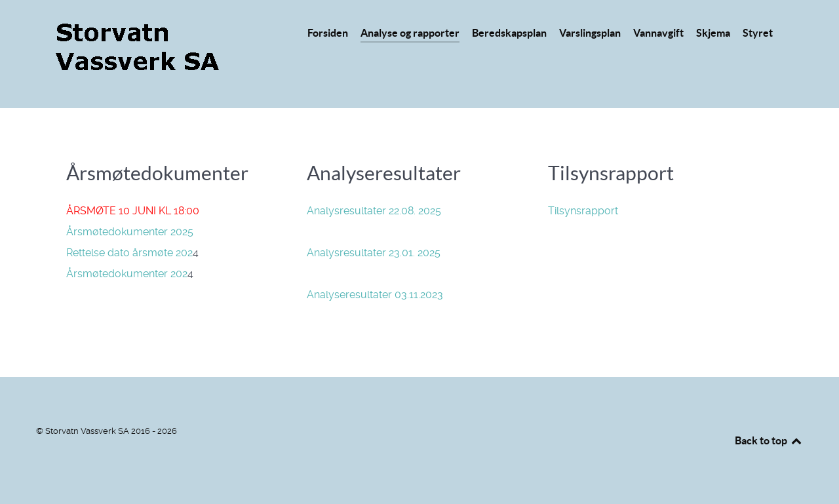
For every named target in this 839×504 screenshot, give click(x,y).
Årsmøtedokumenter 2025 (130, 232)
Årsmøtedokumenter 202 (127, 274)
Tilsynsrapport (583, 211)
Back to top (769, 440)
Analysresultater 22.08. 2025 (374, 211)
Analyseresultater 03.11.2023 (375, 295)
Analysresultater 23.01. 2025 (374, 253)
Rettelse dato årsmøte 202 (129, 253)
